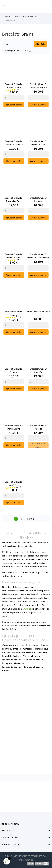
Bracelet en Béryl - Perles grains (14, 427)
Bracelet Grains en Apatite (38, 427)
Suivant (30, 519)
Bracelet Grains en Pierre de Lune (38, 143)
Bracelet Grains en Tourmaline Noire (38, 86)
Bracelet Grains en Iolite (38, 311)
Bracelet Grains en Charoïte (38, 370)
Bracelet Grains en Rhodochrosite (14, 86)
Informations (10, 824)
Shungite (27, 609)
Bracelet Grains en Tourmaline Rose (14, 199)
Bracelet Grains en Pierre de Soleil (14, 256)
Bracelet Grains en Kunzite (14, 313)
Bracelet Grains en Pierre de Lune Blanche (38, 256)
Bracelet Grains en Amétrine (14, 483)
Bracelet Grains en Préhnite (38, 199)
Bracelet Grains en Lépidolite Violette (14, 143)
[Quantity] (14, 98)
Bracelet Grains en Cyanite (14, 370)
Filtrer (40, 44)
